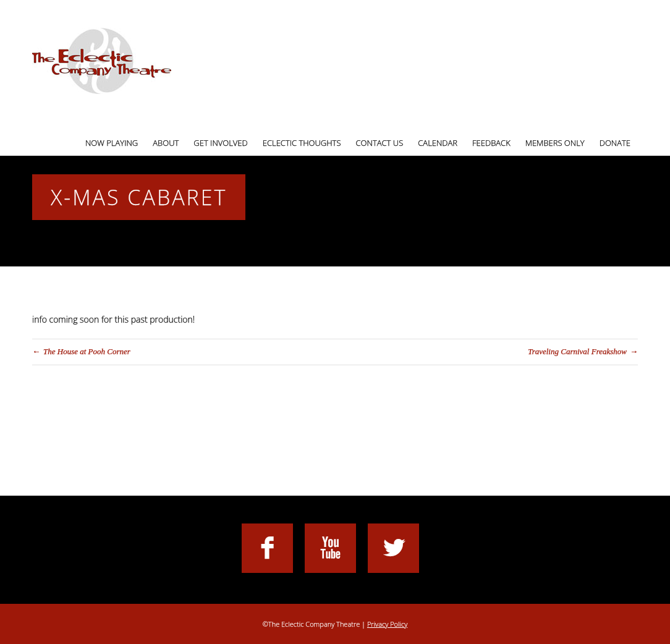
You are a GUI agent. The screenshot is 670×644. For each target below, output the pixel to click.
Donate (615, 143)
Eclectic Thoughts (302, 143)
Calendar (438, 143)
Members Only (555, 143)
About (166, 143)
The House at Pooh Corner (87, 351)
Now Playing (112, 143)
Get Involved (220, 143)
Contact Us (380, 143)
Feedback (491, 143)
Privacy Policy (387, 624)
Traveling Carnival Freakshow (577, 351)
